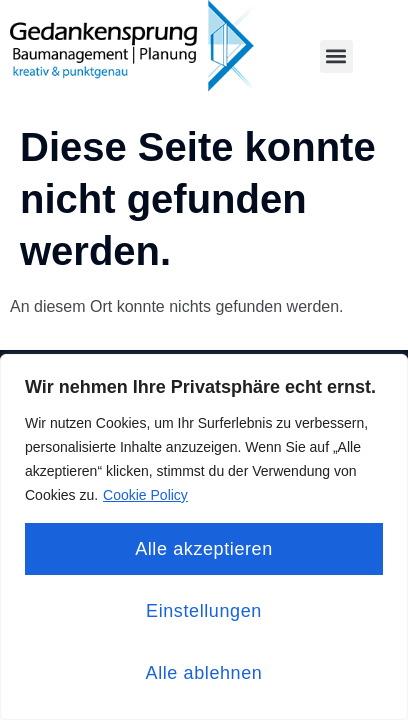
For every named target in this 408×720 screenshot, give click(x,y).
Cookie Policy (145, 495)
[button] (336, 56)
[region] (204, 537)
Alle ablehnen (204, 673)
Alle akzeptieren (204, 549)
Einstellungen (204, 611)
